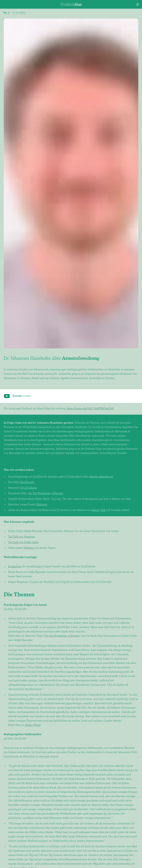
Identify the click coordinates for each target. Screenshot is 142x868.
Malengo (42, 505)
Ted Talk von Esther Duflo (23, 542)
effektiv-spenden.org (101, 477)
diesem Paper (33, 725)
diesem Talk (98, 510)
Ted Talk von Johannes (21, 537)
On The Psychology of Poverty (46, 494)
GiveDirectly (27, 482)
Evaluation (15, 567)
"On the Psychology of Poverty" (62, 636)
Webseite (29, 548)
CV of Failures (29, 488)
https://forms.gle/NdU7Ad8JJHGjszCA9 (90, 409)
